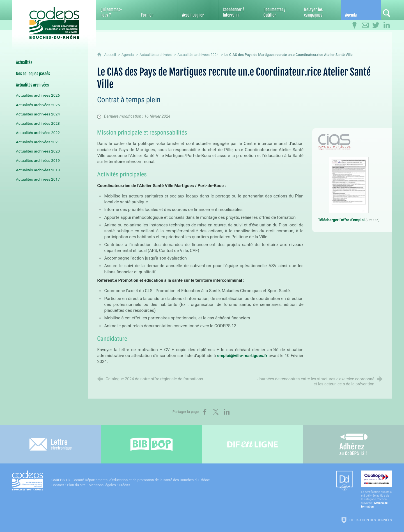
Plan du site (76, 485)
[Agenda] (361, 10)
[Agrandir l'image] (334, 142)
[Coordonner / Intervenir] (239, 10)
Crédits (125, 485)
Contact (58, 485)
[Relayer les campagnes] (320, 10)
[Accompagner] (198, 10)
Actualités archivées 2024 (198, 55)
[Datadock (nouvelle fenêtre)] (344, 481)
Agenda (128, 55)
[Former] (157, 10)
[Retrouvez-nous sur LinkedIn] (387, 25)
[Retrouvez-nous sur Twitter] (376, 25)
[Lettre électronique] (50, 444)
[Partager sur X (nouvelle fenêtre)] (216, 412)
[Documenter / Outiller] (279, 10)
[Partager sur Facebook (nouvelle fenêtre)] (205, 412)
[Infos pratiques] (355, 25)
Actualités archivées (156, 55)
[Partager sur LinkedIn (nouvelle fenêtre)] (227, 412)
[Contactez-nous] (365, 25)
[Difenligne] (252, 444)
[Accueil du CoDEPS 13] (54, 20)
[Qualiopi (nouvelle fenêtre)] (377, 489)
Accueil (110, 55)
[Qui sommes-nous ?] (116, 10)
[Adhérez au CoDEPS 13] (353, 444)
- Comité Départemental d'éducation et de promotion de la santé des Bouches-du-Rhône (130, 480)
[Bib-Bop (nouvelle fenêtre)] (151, 444)
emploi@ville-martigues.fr (242, 356)
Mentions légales (102, 485)
